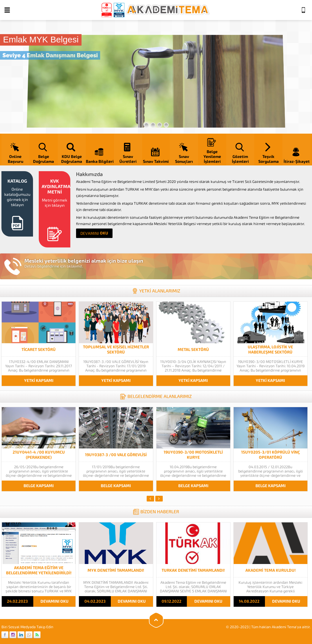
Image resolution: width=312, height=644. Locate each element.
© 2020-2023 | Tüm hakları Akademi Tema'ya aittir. (268, 627)
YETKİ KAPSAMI (39, 381)
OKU (94, 233)
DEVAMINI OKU (55, 601)
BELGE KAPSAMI (39, 486)
